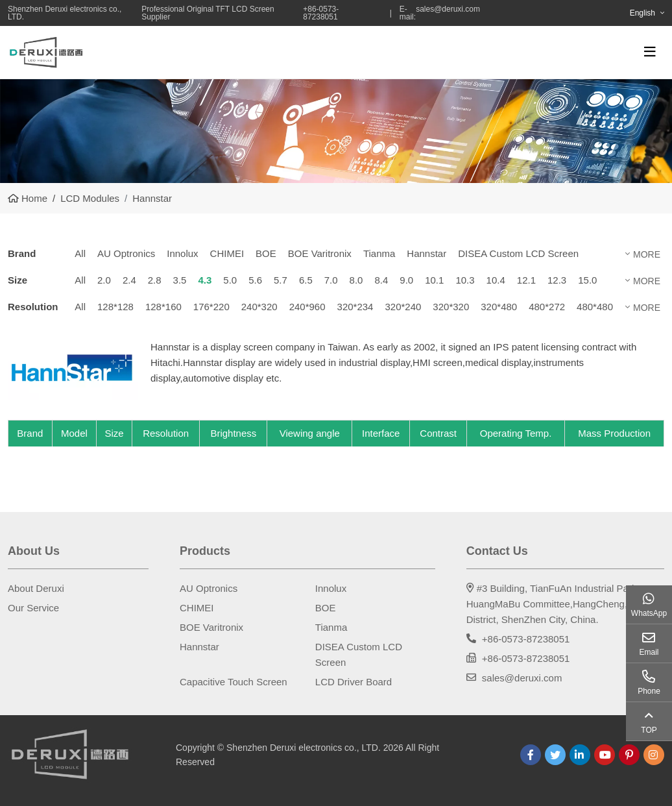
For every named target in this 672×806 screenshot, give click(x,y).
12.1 (526, 280)
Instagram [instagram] (654, 755)
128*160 (163, 307)
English (642, 13)
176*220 (211, 307)
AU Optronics (126, 253)
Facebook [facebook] (531, 755)
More (647, 254)
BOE (266, 253)
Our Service (33, 608)
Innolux (182, 253)
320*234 (355, 307)
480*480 (595, 307)
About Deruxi (36, 588)
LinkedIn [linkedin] (580, 755)
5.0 (230, 280)
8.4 (381, 280)
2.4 (129, 280)
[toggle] (650, 52)
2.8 (155, 280)
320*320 (451, 307)
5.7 (281, 280)
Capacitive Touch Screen (234, 682)
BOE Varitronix (320, 253)
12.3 (557, 280)
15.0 (587, 280)
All (80, 253)
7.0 (331, 280)
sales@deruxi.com (448, 9)
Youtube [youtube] (605, 755)
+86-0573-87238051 (526, 639)
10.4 (496, 280)
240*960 (307, 307)
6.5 (306, 280)
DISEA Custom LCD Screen (518, 253)
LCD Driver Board (354, 682)
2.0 (104, 280)
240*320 (259, 307)
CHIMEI (227, 253)
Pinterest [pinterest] (629, 755)
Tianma (379, 253)
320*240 (403, 307)
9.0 (406, 280)
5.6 (255, 280)
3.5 (180, 280)
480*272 (547, 307)
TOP (649, 730)
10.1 (434, 280)
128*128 (115, 307)
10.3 (465, 280)
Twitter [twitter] (555, 755)
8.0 (356, 280)
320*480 (499, 307)
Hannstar (426, 253)
